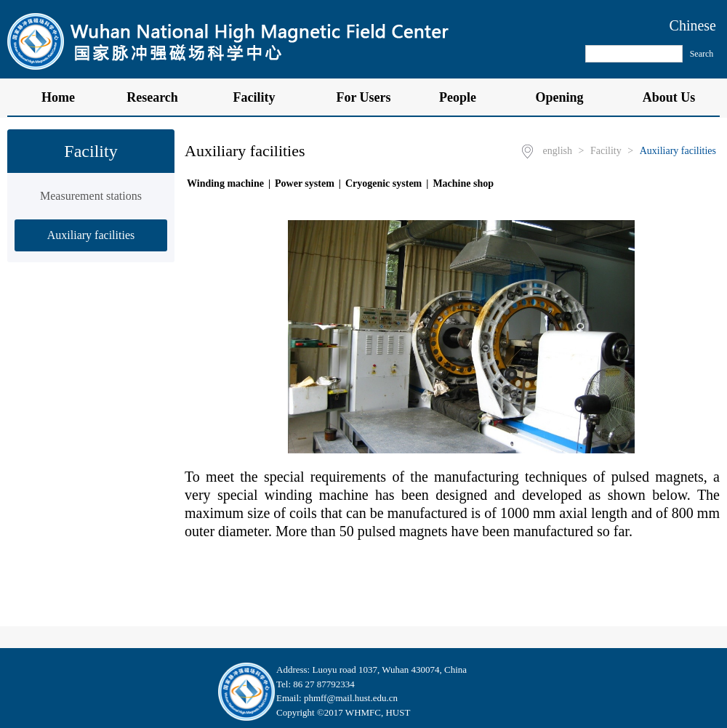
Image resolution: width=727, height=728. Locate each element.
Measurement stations (91, 196)
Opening (567, 97)
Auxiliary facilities (91, 235)
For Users (363, 97)
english (558, 151)
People (465, 97)
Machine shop (463, 183)
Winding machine (225, 183)
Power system (305, 183)
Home (58, 97)
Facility (262, 97)
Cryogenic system (383, 183)
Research (160, 97)
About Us (669, 97)
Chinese (693, 25)
